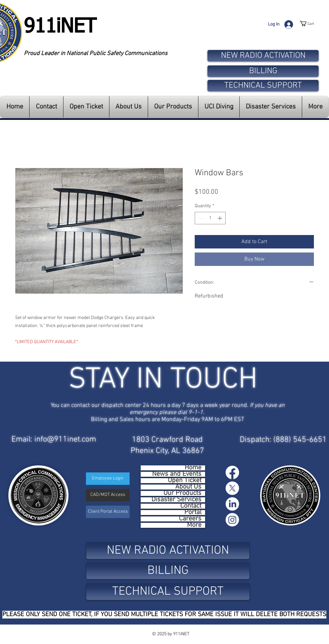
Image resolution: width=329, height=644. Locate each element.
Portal (193, 513)
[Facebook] (232, 472)
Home (193, 468)
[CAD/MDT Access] (108, 495)
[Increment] (220, 218)
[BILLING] (263, 71)
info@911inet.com (65, 440)
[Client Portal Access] (108, 512)
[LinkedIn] (232, 504)
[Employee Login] (108, 479)
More (194, 525)
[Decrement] (200, 218)
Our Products (182, 493)
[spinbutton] (210, 218)
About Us (188, 487)
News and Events (177, 474)
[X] (232, 488)
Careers (190, 519)
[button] (314, 24)
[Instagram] (232, 520)
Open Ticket (185, 481)
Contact (191, 506)
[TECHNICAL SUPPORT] (263, 86)
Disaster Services (176, 500)
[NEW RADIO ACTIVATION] (263, 56)
